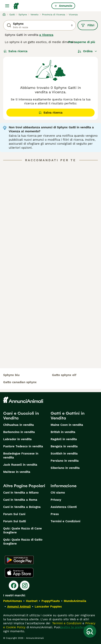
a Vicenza (46, 35)
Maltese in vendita (17, 472)
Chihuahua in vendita (19, 425)
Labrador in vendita (17, 439)
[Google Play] (19, 560)
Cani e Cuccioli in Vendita (21, 416)
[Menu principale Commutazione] (7, 6)
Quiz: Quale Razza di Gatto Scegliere (23, 542)
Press (55, 514)
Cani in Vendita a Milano (21, 493)
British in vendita (63, 432)
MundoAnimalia (75, 601)
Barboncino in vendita (19, 432)
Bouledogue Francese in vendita (21, 456)
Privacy (56, 500)
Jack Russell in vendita (20, 465)
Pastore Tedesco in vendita (23, 446)
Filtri (88, 25)
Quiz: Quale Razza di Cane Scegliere (23, 530)
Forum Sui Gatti (15, 521)
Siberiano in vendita (65, 468)
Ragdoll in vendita (64, 439)
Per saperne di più (82, 42)
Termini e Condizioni (65, 521)
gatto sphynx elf (64, 375)
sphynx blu (11, 375)
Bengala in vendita (64, 446)
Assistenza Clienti (64, 507)
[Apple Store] (19, 573)
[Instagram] (25, 585)
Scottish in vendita (64, 454)
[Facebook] (14, 585)
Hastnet (32, 601)
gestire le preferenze (76, 627)
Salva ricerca (16, 51)
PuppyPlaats (51, 601)
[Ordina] (87, 51)
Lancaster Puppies (48, 607)
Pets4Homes (13, 601)
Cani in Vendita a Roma (20, 500)
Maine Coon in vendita (67, 425)
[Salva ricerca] (90, 631)
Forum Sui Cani (14, 514)
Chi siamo (58, 493)
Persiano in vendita (65, 461)
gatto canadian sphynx (20, 382)
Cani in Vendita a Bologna (22, 507)
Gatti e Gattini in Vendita (68, 416)
